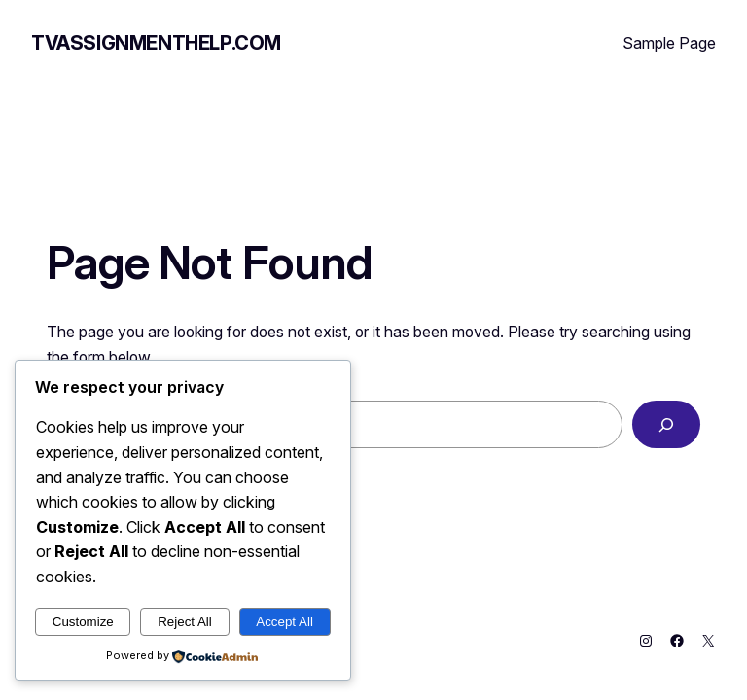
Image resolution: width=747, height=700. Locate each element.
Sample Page (669, 43)
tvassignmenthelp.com (156, 43)
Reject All (185, 622)
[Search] (666, 424)
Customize (83, 622)
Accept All (285, 622)
